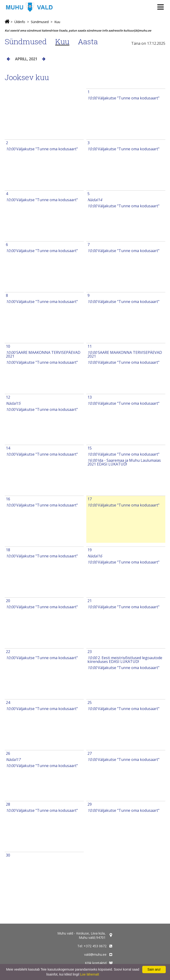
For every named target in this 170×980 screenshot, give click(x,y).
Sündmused (40, 22)
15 (90, 448)
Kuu (57, 22)
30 (8, 855)
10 (8, 346)
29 (90, 804)
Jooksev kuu (27, 77)
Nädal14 (95, 200)
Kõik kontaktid (96, 963)
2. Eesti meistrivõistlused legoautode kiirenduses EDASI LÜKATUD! (125, 660)
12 (8, 397)
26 (8, 753)
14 (8, 448)
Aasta (88, 41)
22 (8, 652)
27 (90, 753)
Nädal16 (95, 556)
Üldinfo (20, 22)
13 (90, 397)
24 (8, 702)
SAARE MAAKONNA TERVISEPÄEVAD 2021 (43, 354)
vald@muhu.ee (95, 954)
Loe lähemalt (90, 974)
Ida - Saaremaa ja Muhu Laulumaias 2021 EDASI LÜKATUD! (124, 462)
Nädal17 (13, 759)
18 (8, 550)
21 (90, 601)
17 (90, 499)
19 (90, 550)
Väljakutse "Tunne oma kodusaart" (123, 98)
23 (90, 652)
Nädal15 (13, 403)
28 (8, 804)
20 (8, 601)
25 (90, 702)
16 (8, 499)
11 (90, 346)
